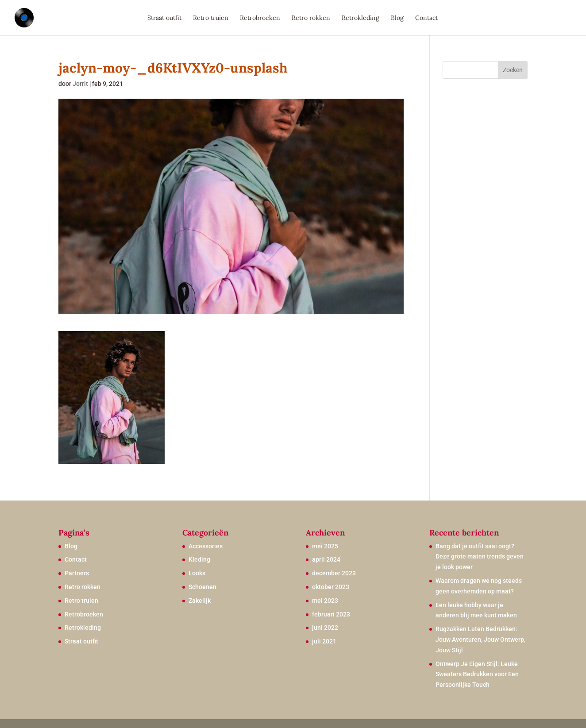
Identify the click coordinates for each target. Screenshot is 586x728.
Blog (397, 18)
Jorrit (80, 84)
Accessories (206, 546)
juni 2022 (325, 628)
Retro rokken (311, 18)
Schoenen (202, 587)
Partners (77, 573)
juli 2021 (324, 641)
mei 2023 (325, 601)
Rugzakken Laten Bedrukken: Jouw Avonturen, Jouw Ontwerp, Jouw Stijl (480, 639)
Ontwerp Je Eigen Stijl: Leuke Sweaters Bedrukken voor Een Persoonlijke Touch (477, 674)
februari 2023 (331, 614)
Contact (426, 18)
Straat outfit (164, 18)
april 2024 (326, 559)
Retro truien (211, 18)
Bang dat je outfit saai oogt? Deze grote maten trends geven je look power (480, 557)
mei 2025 (325, 546)
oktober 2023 (331, 587)
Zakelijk (200, 601)
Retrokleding (360, 18)
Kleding (199, 559)
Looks (197, 573)
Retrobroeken (260, 18)
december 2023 (334, 573)
